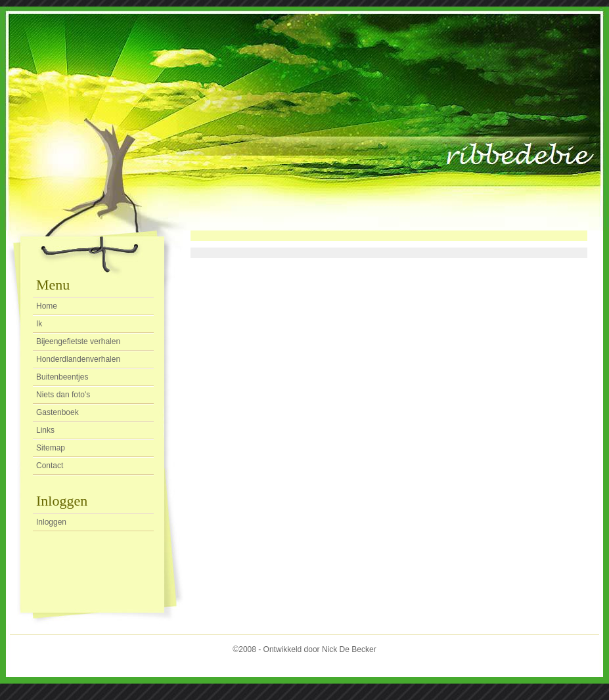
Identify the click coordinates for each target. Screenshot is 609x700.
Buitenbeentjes (62, 377)
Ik (39, 324)
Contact (50, 466)
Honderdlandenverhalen (78, 359)
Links (45, 430)
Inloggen (51, 522)
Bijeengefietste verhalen (78, 341)
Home (47, 306)
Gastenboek (57, 412)
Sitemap (51, 448)
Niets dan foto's (63, 395)
